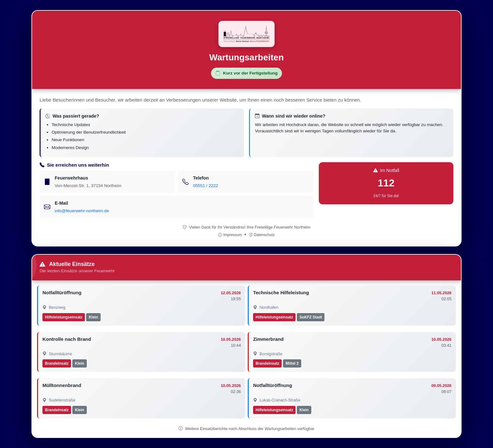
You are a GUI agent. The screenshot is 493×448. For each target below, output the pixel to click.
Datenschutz (262, 235)
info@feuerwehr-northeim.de (82, 211)
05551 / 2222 (205, 186)
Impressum (231, 235)
